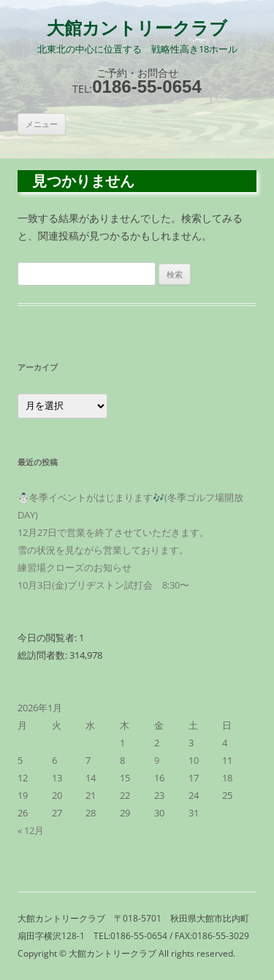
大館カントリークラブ (137, 28)
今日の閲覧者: (48, 638)
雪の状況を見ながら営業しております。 (103, 550)
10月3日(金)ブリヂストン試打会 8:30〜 (103, 585)
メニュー (42, 124)
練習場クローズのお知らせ (75, 567)
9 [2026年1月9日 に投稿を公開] (157, 760)
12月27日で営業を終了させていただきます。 (113, 532)
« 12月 (31, 830)
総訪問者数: (43, 655)
